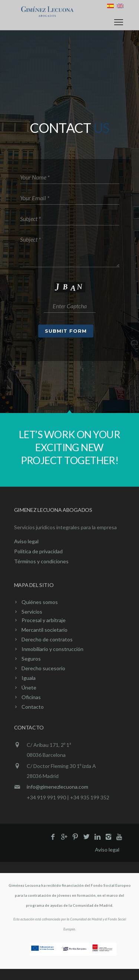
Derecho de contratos (47, 639)
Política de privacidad (38, 551)
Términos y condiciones (41, 561)
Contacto (33, 707)
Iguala (29, 678)
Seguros (31, 659)
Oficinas (31, 697)
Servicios (32, 612)
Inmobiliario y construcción (52, 649)
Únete (29, 687)
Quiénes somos (40, 602)
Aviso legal (26, 541)
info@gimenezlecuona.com (57, 787)
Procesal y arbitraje (44, 620)
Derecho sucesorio (43, 668)
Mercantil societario (44, 630)
